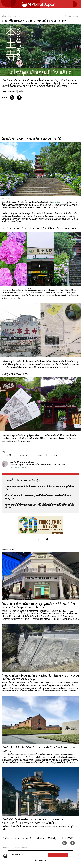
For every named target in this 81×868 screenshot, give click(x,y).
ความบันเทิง (28, 838)
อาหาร (16, 838)
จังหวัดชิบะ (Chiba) (59, 202)
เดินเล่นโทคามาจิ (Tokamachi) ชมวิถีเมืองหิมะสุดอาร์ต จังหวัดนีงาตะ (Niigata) (38, 497)
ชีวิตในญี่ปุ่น (53, 838)
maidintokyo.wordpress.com (18, 467)
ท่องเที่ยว (6, 838)
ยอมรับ (58, 855)
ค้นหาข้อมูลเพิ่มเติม (40, 860)
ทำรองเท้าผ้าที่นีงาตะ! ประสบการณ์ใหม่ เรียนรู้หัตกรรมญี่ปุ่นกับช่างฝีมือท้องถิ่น (40, 506)
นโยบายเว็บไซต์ (21, 848)
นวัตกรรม (40, 838)
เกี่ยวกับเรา (7, 848)
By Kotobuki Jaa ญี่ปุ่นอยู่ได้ (12, 91)
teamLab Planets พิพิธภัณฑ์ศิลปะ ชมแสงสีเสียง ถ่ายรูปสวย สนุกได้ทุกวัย (39, 488)
